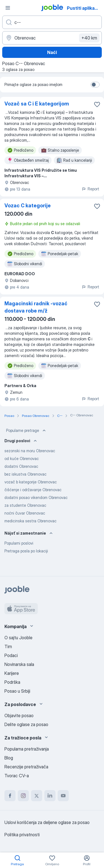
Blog (9, 758)
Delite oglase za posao (26, 724)
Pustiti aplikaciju (85, 8)
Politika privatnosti (22, 835)
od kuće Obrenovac (22, 458)
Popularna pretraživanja (27, 749)
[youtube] (63, 796)
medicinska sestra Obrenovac (31, 521)
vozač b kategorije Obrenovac (31, 482)
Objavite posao (19, 715)
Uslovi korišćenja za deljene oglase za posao (47, 822)
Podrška (12, 682)
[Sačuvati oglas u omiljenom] (97, 104)
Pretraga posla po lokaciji (26, 551)
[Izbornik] (8, 8)
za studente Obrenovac (25, 505)
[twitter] (37, 796)
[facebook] (10, 796)
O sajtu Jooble (18, 638)
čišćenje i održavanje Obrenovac (33, 490)
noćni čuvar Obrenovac (25, 513)
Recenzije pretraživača (26, 767)
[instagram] (23, 796)
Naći (52, 52)
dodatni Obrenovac (21, 466)
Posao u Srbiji (17, 691)
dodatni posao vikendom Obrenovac (36, 497)
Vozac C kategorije (28, 206)
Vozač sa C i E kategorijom (37, 104)
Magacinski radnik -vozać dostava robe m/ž (36, 307)
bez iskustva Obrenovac (26, 474)
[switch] (95, 85)
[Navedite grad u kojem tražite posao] (52, 38)
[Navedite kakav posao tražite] (52, 22)
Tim (8, 646)
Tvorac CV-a (17, 776)
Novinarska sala (19, 664)
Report (90, 189)
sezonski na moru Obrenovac (30, 451)
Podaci (11, 655)
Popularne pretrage (26, 431)
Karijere (12, 673)
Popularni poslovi (19, 543)
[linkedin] (50, 796)
